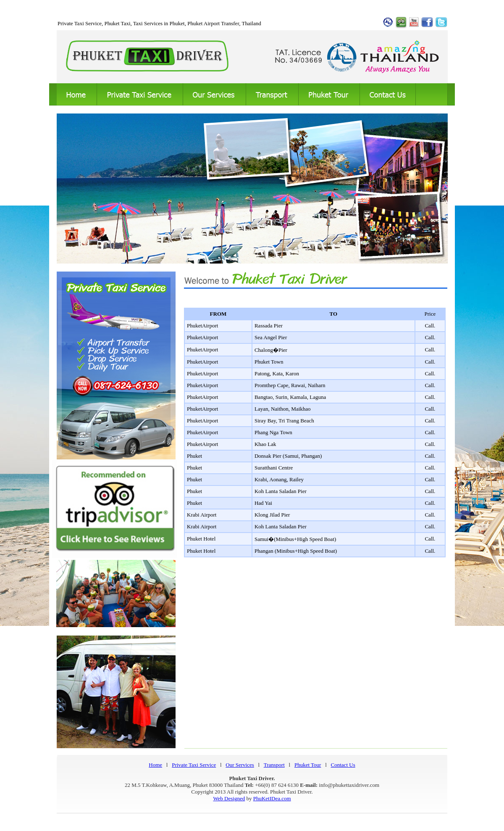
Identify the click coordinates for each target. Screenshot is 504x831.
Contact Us (343, 765)
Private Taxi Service (194, 765)
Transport (274, 765)
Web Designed (229, 798)
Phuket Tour (308, 765)
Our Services (240, 765)
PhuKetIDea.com (272, 798)
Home (155, 765)
